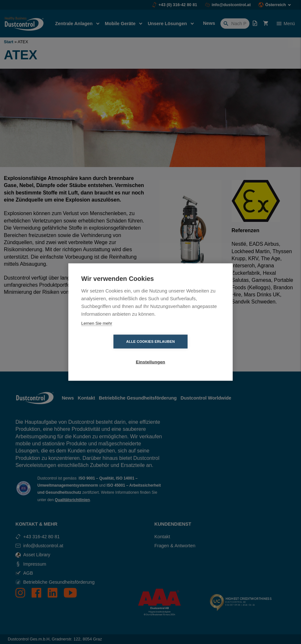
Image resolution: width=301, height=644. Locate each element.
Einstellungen (187, 352)
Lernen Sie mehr (97, 333)
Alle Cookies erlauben (114, 352)
